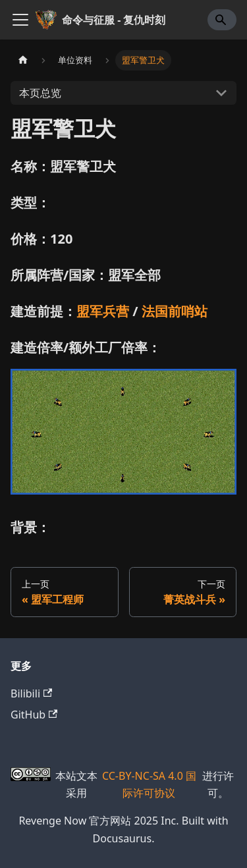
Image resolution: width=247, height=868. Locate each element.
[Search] (222, 20)
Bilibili (31, 693)
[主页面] (23, 60)
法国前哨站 (175, 311)
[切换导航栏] (20, 20)
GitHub (34, 715)
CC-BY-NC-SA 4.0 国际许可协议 (149, 784)
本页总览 (40, 93)
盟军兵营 (103, 311)
